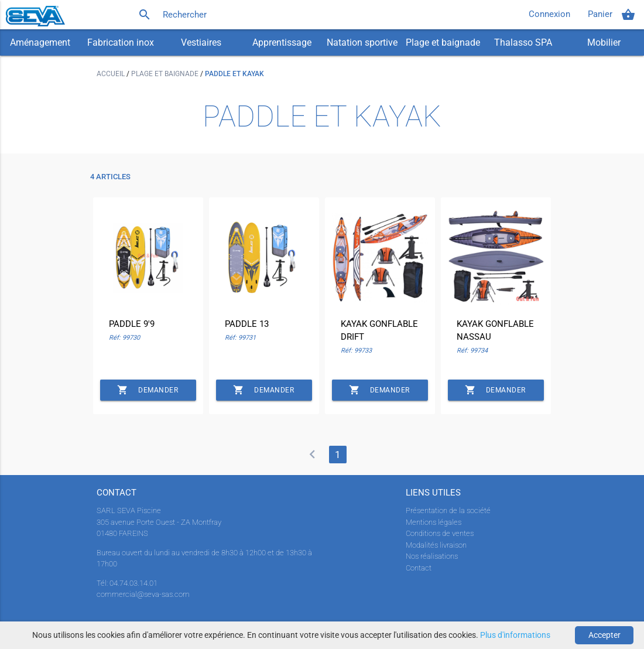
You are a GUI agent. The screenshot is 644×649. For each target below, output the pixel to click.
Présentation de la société (448, 510)
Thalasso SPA (523, 42)
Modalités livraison (436, 545)
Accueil (112, 74)
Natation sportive (362, 42)
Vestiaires (201, 42)
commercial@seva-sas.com (143, 594)
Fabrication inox (121, 42)
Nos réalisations (432, 556)
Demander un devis (148, 390)
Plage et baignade (443, 42)
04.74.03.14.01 (133, 583)
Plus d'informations (515, 635)
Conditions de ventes (440, 533)
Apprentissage (282, 42)
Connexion (549, 14)
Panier (612, 15)
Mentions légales (434, 522)
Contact (419, 568)
